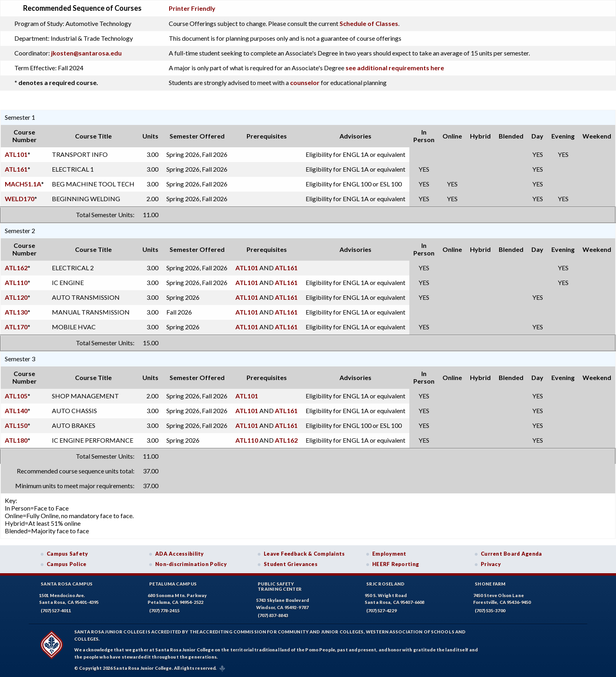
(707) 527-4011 (56, 611)
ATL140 (16, 411)
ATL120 (16, 297)
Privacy (491, 564)
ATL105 (16, 396)
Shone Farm (490, 584)
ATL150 (16, 425)
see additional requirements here (395, 68)
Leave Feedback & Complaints (304, 554)
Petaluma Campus (173, 584)
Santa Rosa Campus (67, 584)
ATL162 (16, 268)
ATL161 (16, 169)
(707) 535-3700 (490, 611)
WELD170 (20, 199)
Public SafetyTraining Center (280, 586)
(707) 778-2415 (164, 611)
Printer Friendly (192, 8)
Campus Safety (67, 554)
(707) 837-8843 (273, 615)
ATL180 (16, 440)
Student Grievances (291, 564)
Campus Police (67, 564)
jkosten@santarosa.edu (86, 53)
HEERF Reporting (396, 564)
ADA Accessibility (180, 554)
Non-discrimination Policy (191, 564)
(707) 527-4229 (381, 611)
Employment (389, 554)
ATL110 (16, 282)
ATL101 (16, 154)
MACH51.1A (23, 184)
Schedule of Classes (369, 23)
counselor (305, 82)
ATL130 (16, 312)
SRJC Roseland (386, 584)
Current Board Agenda (511, 554)
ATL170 (16, 327)
